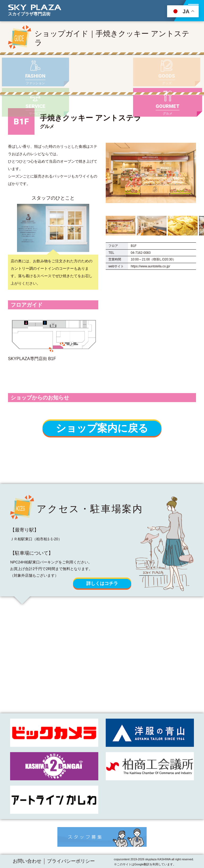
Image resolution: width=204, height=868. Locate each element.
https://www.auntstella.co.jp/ (150, 259)
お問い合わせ (27, 861)
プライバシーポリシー (71, 861)
